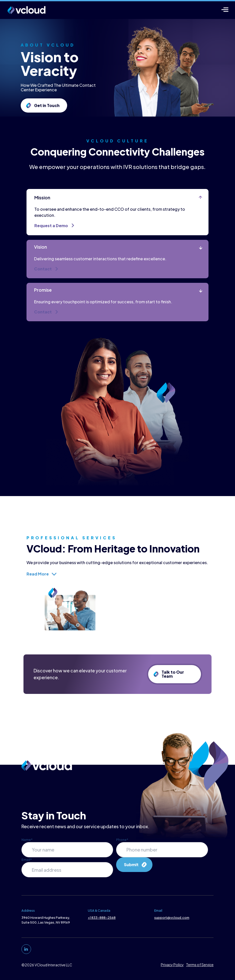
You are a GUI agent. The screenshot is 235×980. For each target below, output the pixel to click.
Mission (44, 210)
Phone (122, 842)
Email (26, 862)
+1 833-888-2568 (101, 920)
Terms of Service (201, 967)
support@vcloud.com (172, 920)
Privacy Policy (173, 967)
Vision (42, 260)
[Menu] (225, 9)
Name (26, 842)
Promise (45, 303)
